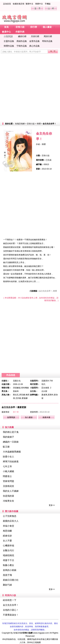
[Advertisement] (30, 88)
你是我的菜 (8, 496)
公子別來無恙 (10, 516)
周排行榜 (48, 36)
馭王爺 (6, 447)
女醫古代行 (8, 550)
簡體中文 (39, 4)
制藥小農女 (8, 565)
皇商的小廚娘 (10, 570)
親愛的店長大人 (11, 521)
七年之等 (7, 466)
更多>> (52, 505)
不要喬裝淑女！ (11, 615)
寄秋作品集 (47, 41)
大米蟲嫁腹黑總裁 (12, 452)
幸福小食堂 (8, 526)
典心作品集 (34, 46)
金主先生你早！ (11, 605)
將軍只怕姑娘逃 (11, 461)
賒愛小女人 (8, 457)
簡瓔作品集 (9, 46)
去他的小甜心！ (11, 610)
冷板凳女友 (8, 501)
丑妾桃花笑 (8, 486)
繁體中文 (29, 4)
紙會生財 (7, 536)
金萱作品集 (34, 41)
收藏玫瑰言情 (19, 4)
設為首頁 (7, 4)
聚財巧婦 (7, 585)
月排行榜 (35, 36)
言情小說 (31, 124)
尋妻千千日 (8, 560)
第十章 (16, 412)
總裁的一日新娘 (11, 442)
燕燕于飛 (7, 575)
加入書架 (29, 417)
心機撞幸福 (8, 546)
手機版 (48, 4)
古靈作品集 (9, 41)
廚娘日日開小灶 (11, 580)
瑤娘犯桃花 (8, 555)
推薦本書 (46, 417)
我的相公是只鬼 (11, 432)
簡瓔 (39, 124)
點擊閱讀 (11, 417)
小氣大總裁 (8, 471)
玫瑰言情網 (20, 124)
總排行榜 (22, 36)
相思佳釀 (7, 531)
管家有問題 (8, 481)
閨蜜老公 (7, 476)
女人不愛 (7, 541)
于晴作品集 (22, 46)
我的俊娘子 (8, 437)
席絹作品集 (22, 41)
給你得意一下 (10, 600)
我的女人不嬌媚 (11, 491)
